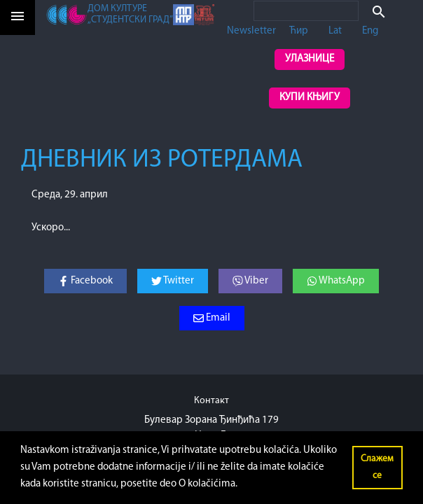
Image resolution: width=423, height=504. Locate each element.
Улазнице (310, 59)
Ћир (299, 31)
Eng (370, 31)
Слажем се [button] (377, 467)
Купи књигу (310, 98)
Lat (335, 31)
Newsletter (251, 31)
